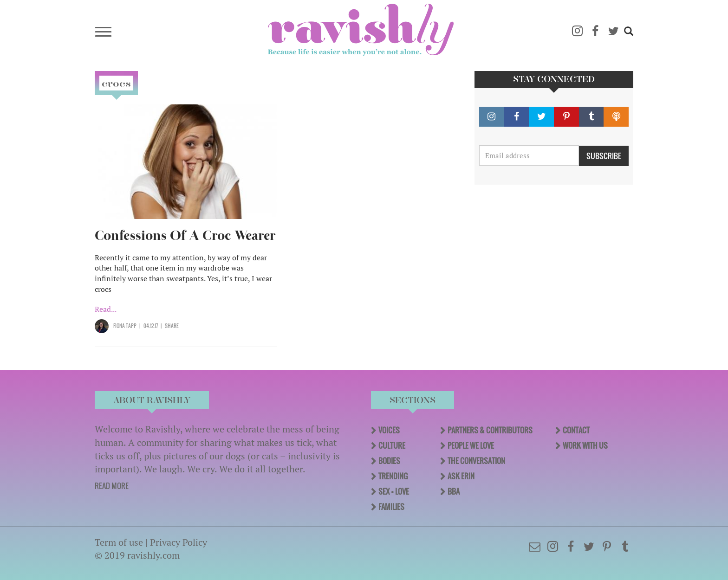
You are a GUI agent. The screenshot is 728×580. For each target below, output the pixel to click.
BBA (454, 491)
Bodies (389, 461)
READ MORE (112, 486)
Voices (389, 430)
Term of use (119, 542)
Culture (392, 445)
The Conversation (476, 461)
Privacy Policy (179, 542)
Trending (393, 476)
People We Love (471, 445)
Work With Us (585, 445)
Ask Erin (461, 476)
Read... (106, 309)
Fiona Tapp (125, 326)
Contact (576, 430)
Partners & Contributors (490, 430)
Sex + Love (394, 491)
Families (391, 507)
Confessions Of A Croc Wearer (185, 235)
